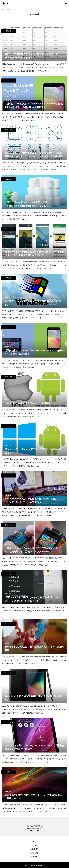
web (9, 426)
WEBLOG (34, 853)
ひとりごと (9, 80)
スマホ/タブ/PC (9, 574)
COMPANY (35, 849)
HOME (35, 841)
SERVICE (34, 845)
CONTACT (34, 857)
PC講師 (9, 31)
